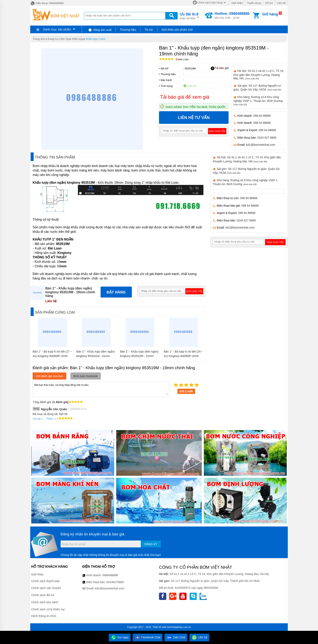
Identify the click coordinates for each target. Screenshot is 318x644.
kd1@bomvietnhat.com (261, 145)
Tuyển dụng (254, 3)
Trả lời (37, 419)
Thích (48, 419)
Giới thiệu (237, 3)
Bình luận (182, 60)
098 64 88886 (262, 116)
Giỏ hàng (270, 14)
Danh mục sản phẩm (57, 29)
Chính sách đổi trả (43, 595)
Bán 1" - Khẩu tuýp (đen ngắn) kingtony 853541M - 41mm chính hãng (95, 356)
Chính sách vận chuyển (46, 588)
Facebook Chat (148, 637)
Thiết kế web (160, 627)
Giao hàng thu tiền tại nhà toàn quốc (196, 107)
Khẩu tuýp (77, 39)
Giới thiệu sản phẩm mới (177, 30)
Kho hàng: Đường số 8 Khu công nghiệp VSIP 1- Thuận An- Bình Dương (258, 101)
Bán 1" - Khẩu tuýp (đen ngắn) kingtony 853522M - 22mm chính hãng (139, 356)
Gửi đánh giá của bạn (49, 376)
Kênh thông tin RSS (44, 616)
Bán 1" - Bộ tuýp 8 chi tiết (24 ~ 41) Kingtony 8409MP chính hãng (183, 356)
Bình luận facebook (86, 376)
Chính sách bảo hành (45, 602)
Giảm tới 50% (189, 16)
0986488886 (110, 575)
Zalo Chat (176, 637)
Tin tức (149, 30)
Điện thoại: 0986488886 (47, 3)
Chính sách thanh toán (46, 581)
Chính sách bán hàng (210, 3)
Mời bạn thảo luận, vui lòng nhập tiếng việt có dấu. (101, 389)
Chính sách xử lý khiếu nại (48, 609)
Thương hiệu (128, 30)
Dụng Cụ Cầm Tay (59, 39)
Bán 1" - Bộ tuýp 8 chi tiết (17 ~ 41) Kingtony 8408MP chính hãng (52, 356)
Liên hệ (281, 3)
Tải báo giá (220, 68)
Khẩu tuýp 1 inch (96, 39)
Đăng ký (151, 544)
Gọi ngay (120, 637)
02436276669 (115, 582)
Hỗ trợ (269, 3)
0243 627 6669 (267, 138)
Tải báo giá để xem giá (185, 97)
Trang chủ (39, 39)
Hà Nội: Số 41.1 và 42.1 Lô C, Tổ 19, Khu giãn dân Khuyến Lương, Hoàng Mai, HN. (259, 74)
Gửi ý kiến (186, 391)
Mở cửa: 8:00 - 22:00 (232, 15)
